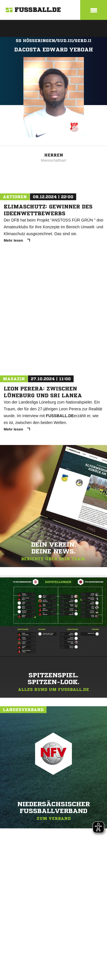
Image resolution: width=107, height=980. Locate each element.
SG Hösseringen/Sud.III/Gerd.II (53, 41)
